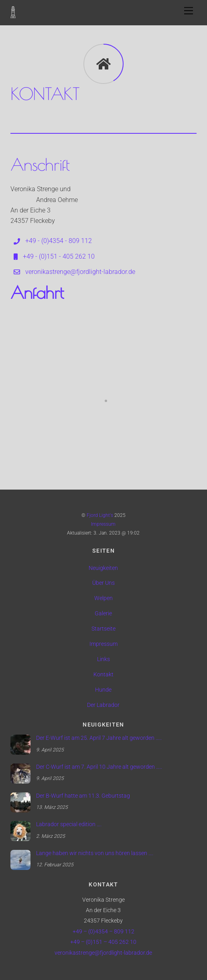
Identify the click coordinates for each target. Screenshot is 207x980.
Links (103, 659)
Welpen (103, 598)
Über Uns (103, 583)
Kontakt (103, 675)
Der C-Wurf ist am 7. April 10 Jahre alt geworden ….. (99, 767)
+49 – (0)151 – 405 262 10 (103, 942)
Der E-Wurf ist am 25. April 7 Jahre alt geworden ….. (99, 738)
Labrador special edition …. (69, 824)
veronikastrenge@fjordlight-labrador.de (103, 953)
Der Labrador (103, 705)
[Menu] (189, 11)
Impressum (103, 524)
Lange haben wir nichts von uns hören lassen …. (95, 853)
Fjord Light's (100, 515)
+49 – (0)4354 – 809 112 (103, 932)
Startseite (103, 629)
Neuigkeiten (103, 568)
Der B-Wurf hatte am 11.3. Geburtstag (83, 796)
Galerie (103, 614)
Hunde (103, 690)
